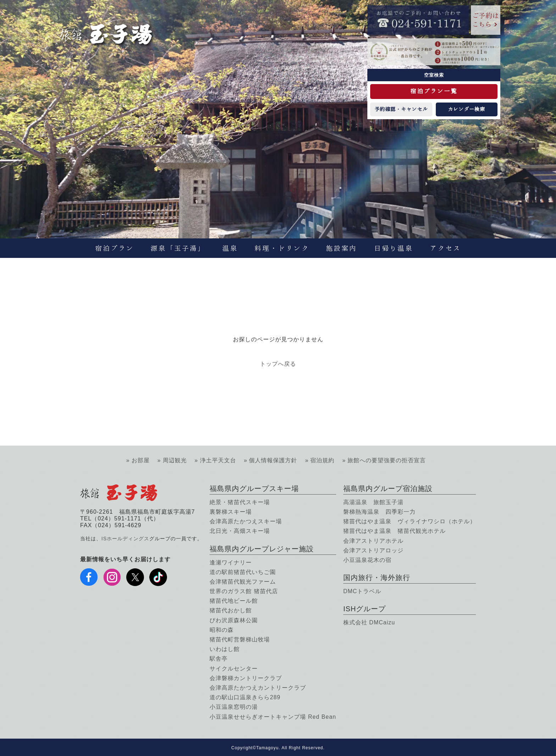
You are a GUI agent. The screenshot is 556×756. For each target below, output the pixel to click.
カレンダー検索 (466, 109)
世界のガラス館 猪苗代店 (244, 591)
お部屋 (141, 460)
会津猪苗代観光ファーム (243, 582)
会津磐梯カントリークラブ (246, 678)
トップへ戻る (278, 364)
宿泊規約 (322, 460)
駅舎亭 (219, 659)
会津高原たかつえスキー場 (246, 521)
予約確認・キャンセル (401, 109)
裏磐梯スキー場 (231, 512)
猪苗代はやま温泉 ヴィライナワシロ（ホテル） (410, 521)
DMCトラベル (362, 591)
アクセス (445, 248)
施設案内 (341, 248)
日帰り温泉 (394, 248)
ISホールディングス (125, 539)
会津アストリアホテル (373, 541)
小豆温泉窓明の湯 (234, 707)
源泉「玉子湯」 (178, 248)
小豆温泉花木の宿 (367, 560)
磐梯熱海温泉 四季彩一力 (379, 512)
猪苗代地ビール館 (234, 601)
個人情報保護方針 (273, 460)
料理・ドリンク (282, 248)
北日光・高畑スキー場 (240, 531)
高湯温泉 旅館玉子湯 (373, 502)
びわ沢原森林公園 (234, 620)
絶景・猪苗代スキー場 (240, 502)
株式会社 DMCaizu (369, 622)
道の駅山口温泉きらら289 (245, 697)
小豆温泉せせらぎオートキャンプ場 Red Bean (273, 717)
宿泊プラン (115, 248)
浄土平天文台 (218, 460)
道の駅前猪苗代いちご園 (243, 572)
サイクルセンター (234, 669)
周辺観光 (175, 460)
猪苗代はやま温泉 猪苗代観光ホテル (394, 531)
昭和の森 (222, 630)
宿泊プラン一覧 (434, 91)
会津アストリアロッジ (373, 550)
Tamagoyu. (268, 748)
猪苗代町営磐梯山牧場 (240, 639)
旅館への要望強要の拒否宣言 (387, 460)
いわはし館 (225, 649)
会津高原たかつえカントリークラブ (258, 688)
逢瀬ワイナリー (231, 562)
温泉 (230, 248)
